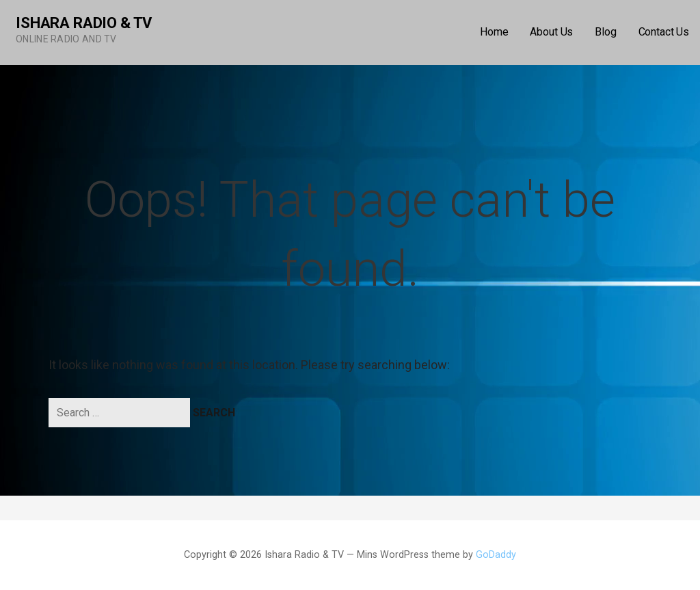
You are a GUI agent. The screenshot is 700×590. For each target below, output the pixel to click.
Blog (605, 32)
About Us (551, 32)
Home (494, 32)
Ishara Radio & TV (84, 23)
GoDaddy (496, 555)
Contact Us (664, 32)
